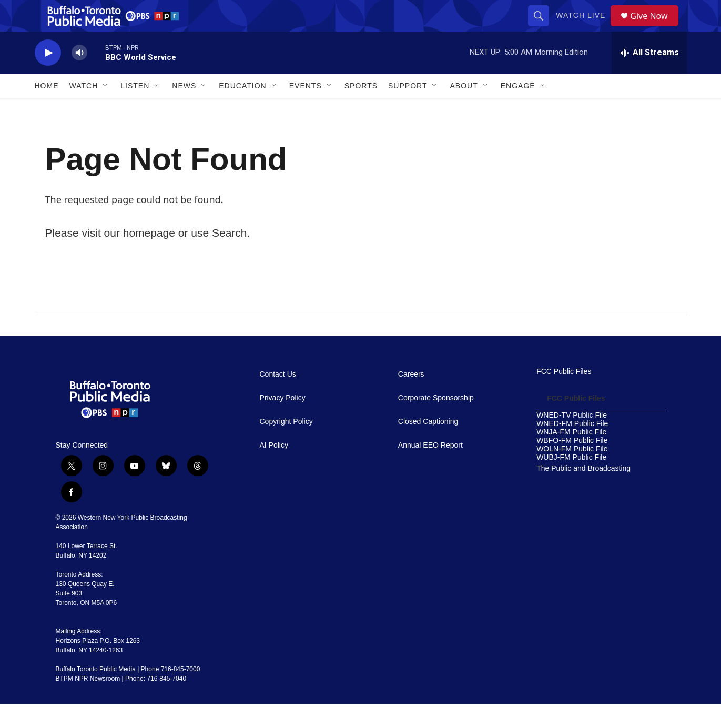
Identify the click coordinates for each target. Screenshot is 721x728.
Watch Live (584, 27)
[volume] (79, 77)
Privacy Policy (283, 422)
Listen (135, 109)
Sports (361, 109)
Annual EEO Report (430, 469)
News (184, 109)
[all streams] (649, 76)
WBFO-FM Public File (572, 464)
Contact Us (278, 398)
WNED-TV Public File (572, 439)
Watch (84, 109)
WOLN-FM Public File (572, 473)
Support (408, 109)
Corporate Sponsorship (436, 422)
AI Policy (274, 469)
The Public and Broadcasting (583, 492)
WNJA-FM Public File (571, 456)
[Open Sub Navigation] (106, 109)
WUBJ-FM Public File (571, 481)
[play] (48, 77)
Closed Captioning (428, 445)
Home (47, 109)
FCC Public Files (564, 395)
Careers (411, 398)
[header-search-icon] (542, 27)
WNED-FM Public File (572, 447)
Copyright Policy (286, 445)
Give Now (655, 28)
